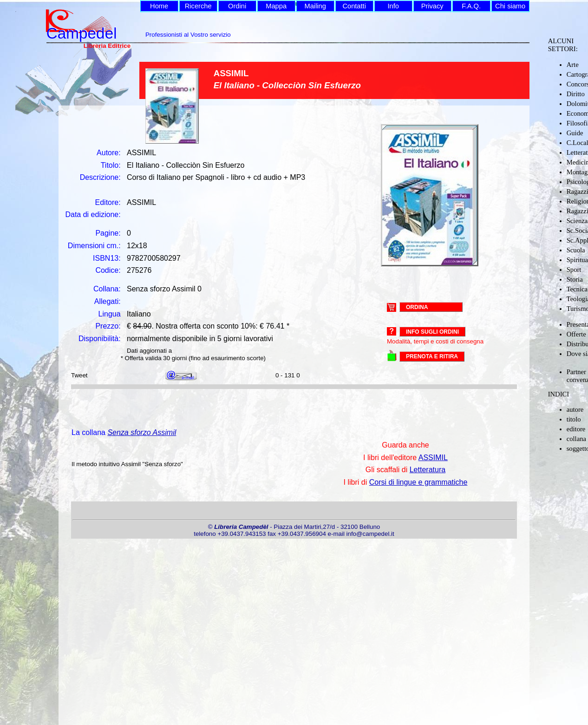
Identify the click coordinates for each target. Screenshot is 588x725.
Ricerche (198, 6)
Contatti (354, 6)
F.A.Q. (471, 6)
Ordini (237, 6)
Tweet (79, 375)
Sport (574, 270)
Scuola (576, 250)
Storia (575, 279)
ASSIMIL (433, 458)
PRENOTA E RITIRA (432, 356)
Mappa (276, 6)
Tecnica (577, 289)
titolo (574, 419)
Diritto (576, 94)
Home (159, 6)
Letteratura (428, 470)
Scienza (577, 221)
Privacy (432, 6)
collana (576, 439)
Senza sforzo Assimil (142, 432)
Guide (575, 133)
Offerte (576, 334)
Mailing (315, 6)
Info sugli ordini (432, 332)
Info (393, 6)
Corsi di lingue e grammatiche (418, 482)
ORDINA (417, 307)
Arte (573, 65)
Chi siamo (510, 6)
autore (575, 409)
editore (576, 429)
